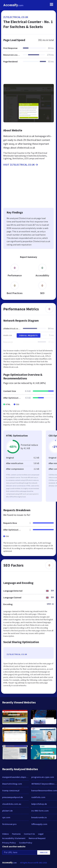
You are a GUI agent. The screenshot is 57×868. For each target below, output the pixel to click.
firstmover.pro (9, 824)
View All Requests (28, 335)
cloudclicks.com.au (12, 804)
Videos (5, 834)
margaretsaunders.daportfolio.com (15, 777)
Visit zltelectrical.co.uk (21, 165)
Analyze (44, 852)
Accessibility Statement (14, 838)
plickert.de (7, 811)
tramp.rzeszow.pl (11, 790)
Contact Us (29, 834)
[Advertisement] (28, 75)
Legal (41, 834)
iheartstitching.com (12, 784)
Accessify (13, 5)
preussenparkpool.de (12, 797)
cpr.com (6, 817)
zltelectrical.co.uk (16, 17)
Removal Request (37, 838)
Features (16, 834)
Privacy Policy (9, 843)
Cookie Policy (26, 843)
